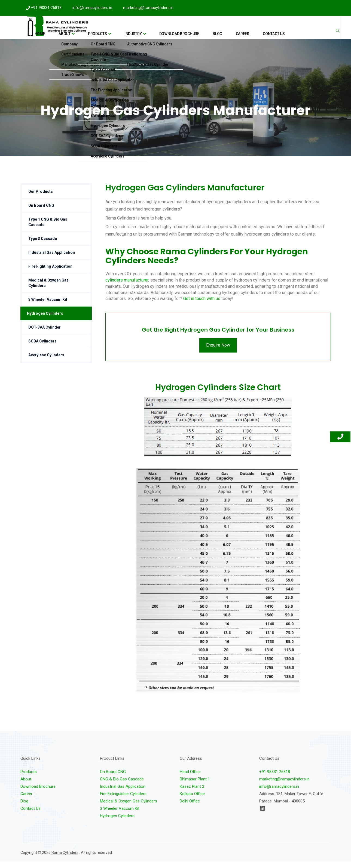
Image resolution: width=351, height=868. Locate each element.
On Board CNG (41, 212)
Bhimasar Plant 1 (195, 786)
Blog (234, 31)
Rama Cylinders (65, 859)
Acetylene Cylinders (46, 362)
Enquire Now (218, 352)
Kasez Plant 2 (192, 793)
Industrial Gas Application (52, 259)
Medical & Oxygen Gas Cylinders (48, 289)
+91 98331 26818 (46, 8)
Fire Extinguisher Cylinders (123, 800)
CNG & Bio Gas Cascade (122, 786)
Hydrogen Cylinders (45, 320)
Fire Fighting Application (50, 273)
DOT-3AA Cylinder (45, 334)
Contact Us (274, 31)
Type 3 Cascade (43, 245)
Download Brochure (205, 31)
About (119, 31)
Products (144, 31)
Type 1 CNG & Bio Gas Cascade (48, 228)
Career (251, 31)
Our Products (41, 198)
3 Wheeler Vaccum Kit (48, 306)
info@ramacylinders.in (92, 8)
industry (171, 31)
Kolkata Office (192, 800)
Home (101, 31)
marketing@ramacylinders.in (148, 8)
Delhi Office (190, 808)
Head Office (190, 778)
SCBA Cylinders (42, 348)
